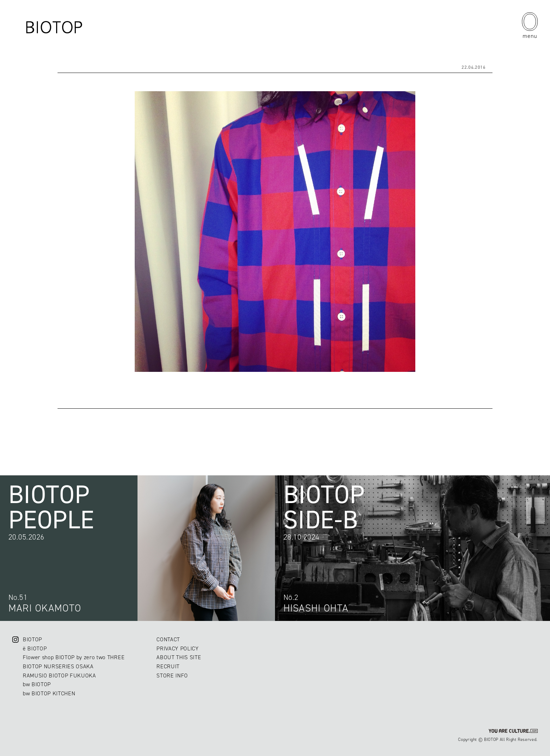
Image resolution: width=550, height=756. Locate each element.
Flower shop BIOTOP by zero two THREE (74, 657)
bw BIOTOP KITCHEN (49, 693)
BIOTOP (32, 639)
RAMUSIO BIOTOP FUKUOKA (59, 675)
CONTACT (168, 639)
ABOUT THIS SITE (179, 657)
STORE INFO (172, 675)
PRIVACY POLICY (177, 648)
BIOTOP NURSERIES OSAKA (58, 666)
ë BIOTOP (35, 648)
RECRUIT (168, 666)
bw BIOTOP (37, 684)
